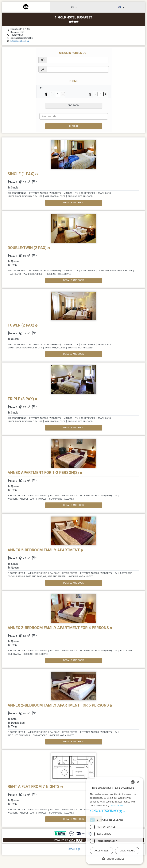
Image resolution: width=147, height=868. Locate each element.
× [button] (138, 782)
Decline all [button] (127, 851)
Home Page (73, 849)
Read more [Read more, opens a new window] (117, 805)
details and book (74, 203)
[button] (115, 811)
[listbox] (133, 782)
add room (73, 105)
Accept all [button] (102, 851)
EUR (73, 7)
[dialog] (115, 821)
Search (74, 126)
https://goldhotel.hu (20, 41)
